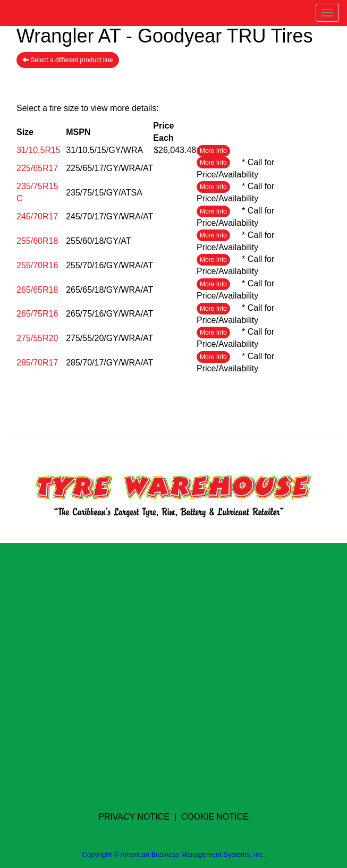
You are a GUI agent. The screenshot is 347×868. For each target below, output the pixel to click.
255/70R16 (37, 265)
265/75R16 (37, 314)
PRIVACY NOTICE (134, 817)
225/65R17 (37, 168)
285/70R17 (37, 363)
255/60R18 (37, 241)
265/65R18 (37, 290)
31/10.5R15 (39, 150)
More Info (213, 151)
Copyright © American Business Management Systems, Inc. (173, 854)
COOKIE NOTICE (215, 817)
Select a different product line (68, 60)
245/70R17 (37, 216)
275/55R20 (37, 338)
